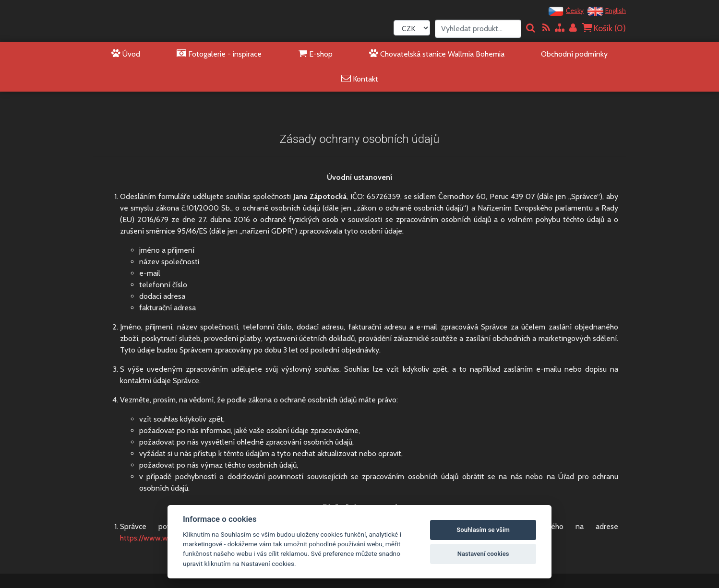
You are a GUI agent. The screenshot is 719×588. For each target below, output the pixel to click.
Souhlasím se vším (483, 530)
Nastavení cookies (483, 554)
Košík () (604, 28)
